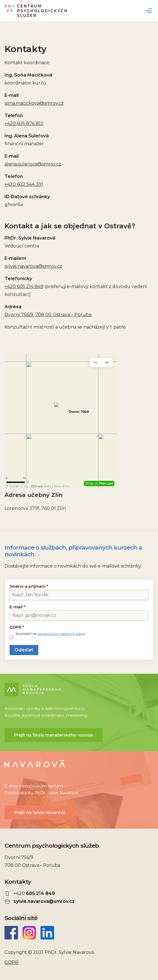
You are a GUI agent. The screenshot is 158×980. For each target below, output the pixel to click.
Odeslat (24, 650)
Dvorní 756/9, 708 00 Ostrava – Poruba (48, 315)
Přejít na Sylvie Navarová (40, 812)
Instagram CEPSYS (29, 933)
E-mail (17, 607)
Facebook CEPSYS (11, 933)
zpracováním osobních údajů (61, 634)
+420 (34, 894)
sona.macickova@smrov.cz (34, 103)
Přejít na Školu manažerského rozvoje (54, 735)
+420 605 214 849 (24, 286)
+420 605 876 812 (24, 123)
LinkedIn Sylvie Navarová (47, 933)
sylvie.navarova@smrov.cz (33, 266)
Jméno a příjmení (29, 586)
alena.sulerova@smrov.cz (33, 164)
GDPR (17, 627)
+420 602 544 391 (24, 184)
